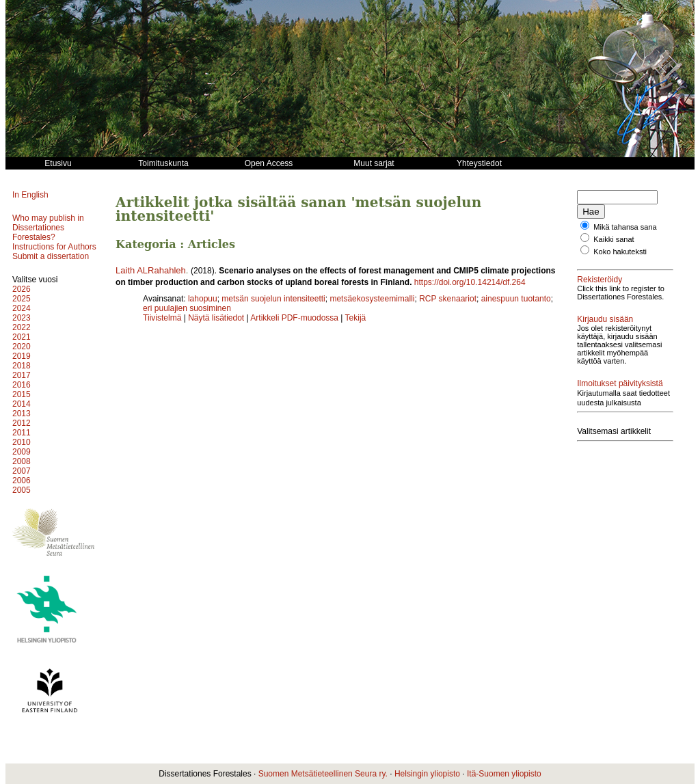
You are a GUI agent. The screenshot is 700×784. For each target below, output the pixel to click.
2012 (22, 423)
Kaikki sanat (614, 239)
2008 (22, 461)
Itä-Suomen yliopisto (504, 774)
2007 (22, 471)
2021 (22, 337)
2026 (22, 289)
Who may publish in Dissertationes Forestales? (48, 228)
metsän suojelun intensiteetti (273, 299)
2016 (22, 385)
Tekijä (356, 318)
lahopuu (203, 299)
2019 (22, 356)
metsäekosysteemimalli (372, 299)
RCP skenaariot (448, 299)
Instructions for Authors (54, 247)
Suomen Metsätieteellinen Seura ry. (323, 774)
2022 (22, 327)
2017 (22, 375)
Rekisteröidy (600, 280)
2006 (22, 481)
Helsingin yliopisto (427, 774)
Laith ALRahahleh (151, 270)
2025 (22, 299)
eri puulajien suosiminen (187, 308)
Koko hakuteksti (620, 252)
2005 (22, 490)
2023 (22, 318)
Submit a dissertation (51, 256)
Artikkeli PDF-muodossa (294, 318)
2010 (22, 442)
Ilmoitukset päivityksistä (620, 383)
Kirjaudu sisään (605, 319)
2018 (22, 366)
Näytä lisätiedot (217, 318)
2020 (22, 347)
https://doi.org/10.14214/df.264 (470, 282)
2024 (22, 308)
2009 (22, 452)
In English (30, 195)
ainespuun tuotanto (516, 299)
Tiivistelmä (162, 318)
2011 (22, 433)
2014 (22, 404)
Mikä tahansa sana (625, 227)
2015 (22, 394)
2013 (22, 414)
